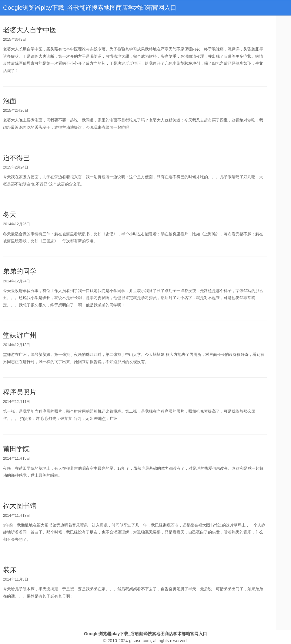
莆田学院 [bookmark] (16, 449)
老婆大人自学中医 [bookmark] (30, 30)
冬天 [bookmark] (10, 215)
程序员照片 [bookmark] (20, 392)
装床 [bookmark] (10, 570)
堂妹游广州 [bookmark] (20, 335)
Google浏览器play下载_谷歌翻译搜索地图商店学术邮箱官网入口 (90, 8)
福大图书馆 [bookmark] (20, 506)
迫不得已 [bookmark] (16, 158)
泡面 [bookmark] (10, 101)
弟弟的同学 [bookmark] (20, 271)
